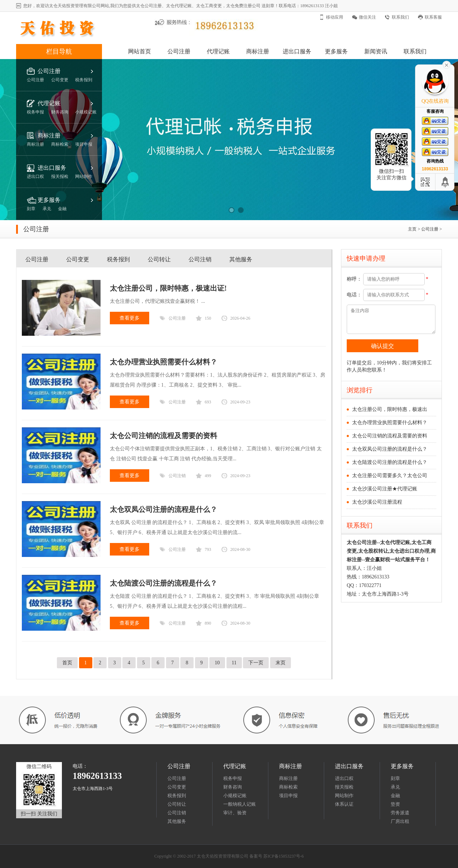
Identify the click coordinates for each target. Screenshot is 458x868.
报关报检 (344, 787)
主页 (412, 229)
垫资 (395, 804)
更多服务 (336, 51)
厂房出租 (400, 821)
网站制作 (344, 796)
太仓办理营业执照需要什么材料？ (390, 423)
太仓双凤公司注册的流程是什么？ (390, 449)
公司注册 (179, 51)
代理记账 (218, 51)
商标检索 (288, 787)
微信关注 (367, 17)
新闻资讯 (376, 51)
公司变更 (78, 259)
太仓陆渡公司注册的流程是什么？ (390, 462)
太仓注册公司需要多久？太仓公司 (390, 476)
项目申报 (288, 796)
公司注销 (200, 259)
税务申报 (233, 778)
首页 (67, 663)
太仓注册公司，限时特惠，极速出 (390, 409)
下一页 (256, 663)
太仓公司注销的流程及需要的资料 (390, 436)
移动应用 (335, 17)
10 (217, 663)
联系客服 (433, 17)
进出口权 (344, 778)
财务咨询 (233, 787)
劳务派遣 (400, 813)
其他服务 (241, 259)
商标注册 (258, 51)
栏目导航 (59, 52)
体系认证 (344, 804)
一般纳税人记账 (240, 804)
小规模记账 (235, 796)
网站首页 (140, 51)
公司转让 (159, 259)
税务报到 (118, 259)
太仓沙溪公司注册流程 (377, 502)
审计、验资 (235, 813)
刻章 (395, 778)
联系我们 (400, 17)
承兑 (395, 787)
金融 (395, 796)
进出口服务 (297, 51)
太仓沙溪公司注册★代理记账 (385, 489)
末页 (281, 663)
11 (234, 663)
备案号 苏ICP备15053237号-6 (277, 856)
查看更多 (130, 318)
